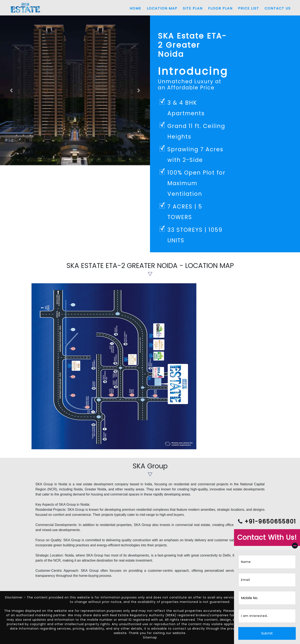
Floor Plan (220, 8)
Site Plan (193, 8)
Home (135, 8)
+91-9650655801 (267, 522)
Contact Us (278, 8)
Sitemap (150, 637)
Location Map (162, 8)
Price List (249, 8)
